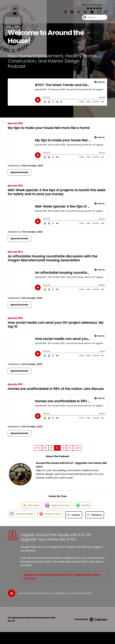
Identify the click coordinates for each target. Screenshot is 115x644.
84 (70, 448)
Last (77, 448)
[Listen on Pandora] (56, 527)
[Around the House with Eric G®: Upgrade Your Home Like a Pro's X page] (77, 13)
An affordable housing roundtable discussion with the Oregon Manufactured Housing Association (53, 258)
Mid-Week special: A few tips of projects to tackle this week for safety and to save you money (57, 192)
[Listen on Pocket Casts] (61, 517)
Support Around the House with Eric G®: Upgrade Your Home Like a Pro (62, 589)
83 (64, 448)
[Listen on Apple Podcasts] (57, 507)
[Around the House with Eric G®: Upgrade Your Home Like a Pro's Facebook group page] (70, 13)
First (38, 448)
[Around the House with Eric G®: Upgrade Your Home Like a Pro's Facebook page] (66, 13)
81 (51, 448)
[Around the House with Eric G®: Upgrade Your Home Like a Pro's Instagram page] (84, 13)
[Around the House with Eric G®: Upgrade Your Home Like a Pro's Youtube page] (90, 13)
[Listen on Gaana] (86, 517)
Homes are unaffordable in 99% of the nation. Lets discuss (56, 389)
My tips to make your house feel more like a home (49, 128)
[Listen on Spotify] (84, 507)
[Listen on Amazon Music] (32, 517)
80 (45, 448)
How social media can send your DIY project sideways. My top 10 (56, 325)
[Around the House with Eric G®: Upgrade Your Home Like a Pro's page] (97, 13)
